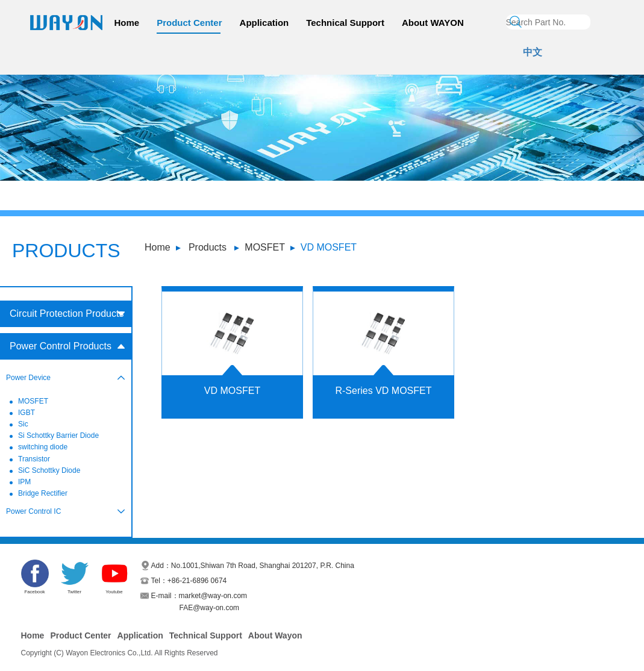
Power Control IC (33, 511)
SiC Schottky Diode (49, 470)
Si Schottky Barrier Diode (58, 435)
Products (208, 247)
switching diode (43, 447)
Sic (23, 424)
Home (127, 23)
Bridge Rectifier (43, 493)
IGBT (27, 413)
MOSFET (265, 247)
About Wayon (275, 635)
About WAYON (433, 23)
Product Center (189, 23)
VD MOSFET (329, 247)
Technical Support (345, 23)
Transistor (34, 459)
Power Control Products (61, 346)
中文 (533, 52)
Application (264, 23)
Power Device (28, 378)
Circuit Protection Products (67, 314)
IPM (24, 482)
